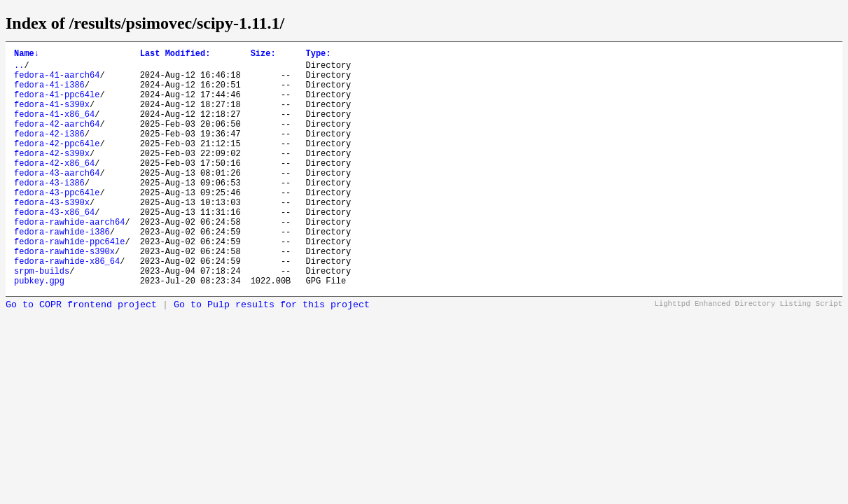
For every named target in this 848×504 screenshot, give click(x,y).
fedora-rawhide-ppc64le (69, 283)
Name (27, 55)
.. (19, 69)
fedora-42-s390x (52, 176)
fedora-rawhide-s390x (64, 295)
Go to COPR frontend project (81, 355)
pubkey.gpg (39, 331)
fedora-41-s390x (52, 117)
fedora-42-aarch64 (57, 140)
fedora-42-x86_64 (54, 188)
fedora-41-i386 (49, 93)
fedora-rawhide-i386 (62, 271)
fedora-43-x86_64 (54, 247)
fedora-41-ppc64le (57, 105)
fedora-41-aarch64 (57, 81)
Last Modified (175, 55)
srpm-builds (42, 319)
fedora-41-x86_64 (54, 128)
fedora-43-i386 (49, 212)
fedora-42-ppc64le (57, 164)
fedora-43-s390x (52, 236)
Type (318, 55)
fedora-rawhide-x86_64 (67, 307)
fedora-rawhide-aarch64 (69, 259)
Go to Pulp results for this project (272, 355)
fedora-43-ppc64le (57, 224)
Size (263, 55)
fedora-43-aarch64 (57, 200)
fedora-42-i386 (49, 152)
